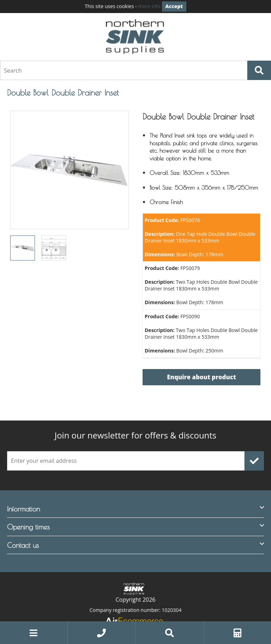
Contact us (23, 545)
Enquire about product (201, 377)
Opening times (28, 527)
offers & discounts (136, 435)
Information (23, 509)
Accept (174, 6)
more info (149, 6)
